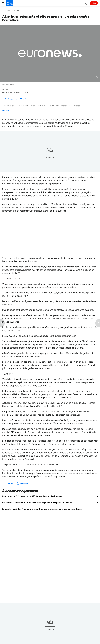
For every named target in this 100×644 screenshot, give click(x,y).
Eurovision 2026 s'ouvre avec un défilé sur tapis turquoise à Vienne (32, 496)
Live (94, 3)
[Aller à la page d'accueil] (10, 3)
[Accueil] (3, 10)
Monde (16, 11)
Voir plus (5, 110)
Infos (9, 11)
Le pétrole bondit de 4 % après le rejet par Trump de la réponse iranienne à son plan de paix (42, 509)
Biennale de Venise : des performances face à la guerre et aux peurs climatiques (37, 503)
